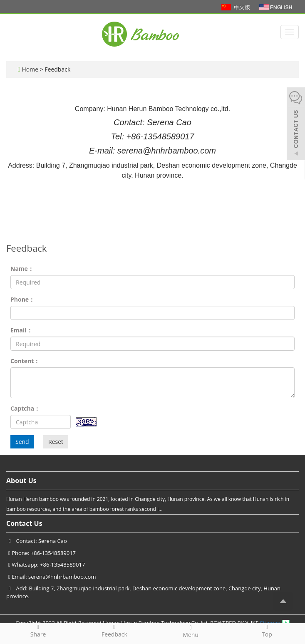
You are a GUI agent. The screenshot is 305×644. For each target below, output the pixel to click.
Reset (56, 442)
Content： (25, 361)
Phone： (22, 299)
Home (30, 69)
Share (38, 631)
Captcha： (25, 408)
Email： (21, 330)
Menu (191, 631)
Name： (22, 269)
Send (22, 442)
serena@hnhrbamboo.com (62, 577)
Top (267, 631)
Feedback (114, 631)
